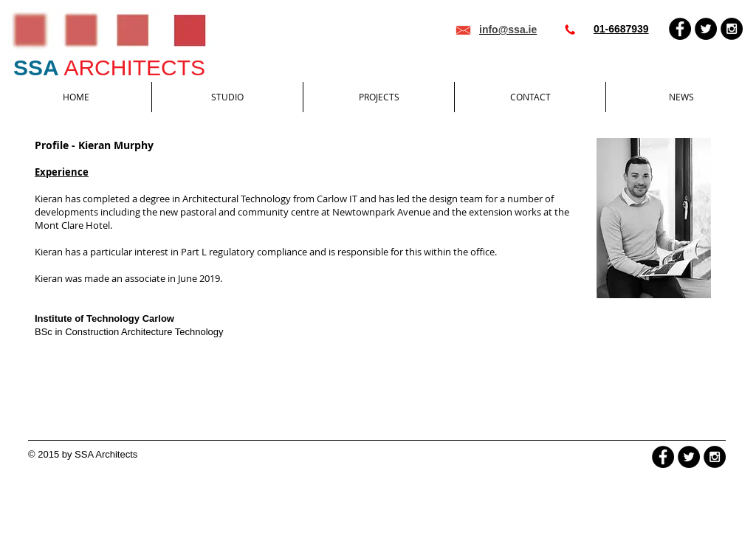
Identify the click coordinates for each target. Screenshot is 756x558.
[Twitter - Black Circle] (706, 29)
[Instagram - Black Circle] (732, 29)
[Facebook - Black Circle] (680, 29)
